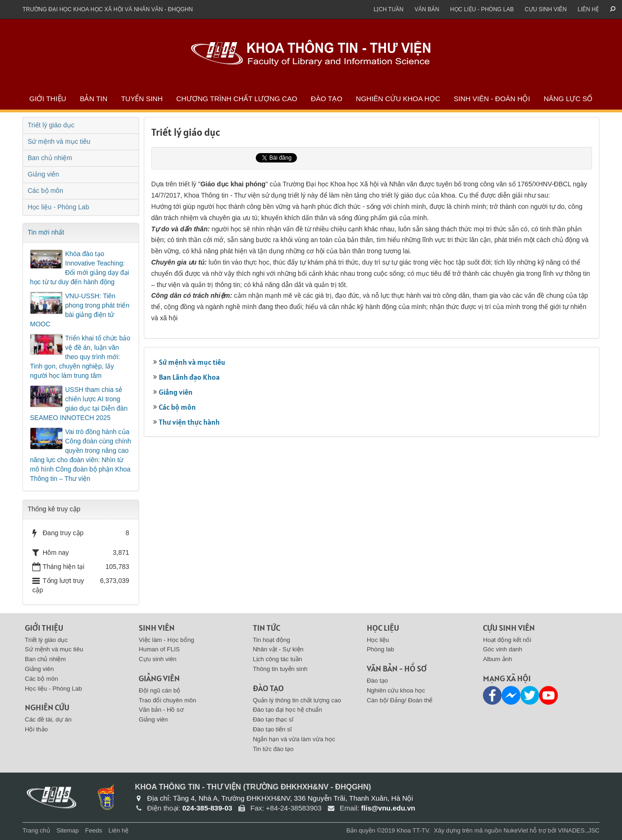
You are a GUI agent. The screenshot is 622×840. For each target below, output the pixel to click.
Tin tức (267, 628)
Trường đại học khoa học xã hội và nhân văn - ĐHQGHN (108, 9)
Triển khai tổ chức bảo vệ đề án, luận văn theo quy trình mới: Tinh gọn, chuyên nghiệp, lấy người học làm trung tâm (80, 357)
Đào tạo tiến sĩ (272, 729)
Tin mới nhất (46, 232)
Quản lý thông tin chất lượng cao (297, 700)
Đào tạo (327, 99)
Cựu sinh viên (546, 9)
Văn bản (427, 9)
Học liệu (383, 628)
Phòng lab (381, 649)
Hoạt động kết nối (507, 640)
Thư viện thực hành (189, 422)
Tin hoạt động (272, 640)
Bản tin (93, 99)
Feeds (94, 830)
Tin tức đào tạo (273, 749)
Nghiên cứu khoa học (398, 99)
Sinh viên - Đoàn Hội (492, 99)
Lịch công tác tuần (278, 659)
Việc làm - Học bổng (166, 640)
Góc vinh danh (503, 649)
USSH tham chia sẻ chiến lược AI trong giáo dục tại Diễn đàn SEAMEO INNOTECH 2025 (79, 404)
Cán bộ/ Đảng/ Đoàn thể (400, 700)
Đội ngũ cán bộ (159, 690)
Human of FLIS (159, 649)
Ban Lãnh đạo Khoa (189, 377)
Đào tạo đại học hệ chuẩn (288, 710)
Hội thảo (36, 729)
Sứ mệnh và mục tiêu (192, 362)
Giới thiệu (48, 99)
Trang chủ (36, 830)
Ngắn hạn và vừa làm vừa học (294, 739)
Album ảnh (497, 659)
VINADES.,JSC (579, 830)
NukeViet (516, 830)
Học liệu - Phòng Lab (482, 9)
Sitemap (67, 830)
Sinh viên (157, 628)
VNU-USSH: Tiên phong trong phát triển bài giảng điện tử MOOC (80, 310)
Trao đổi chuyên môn (167, 700)
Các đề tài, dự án (48, 719)
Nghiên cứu (47, 707)
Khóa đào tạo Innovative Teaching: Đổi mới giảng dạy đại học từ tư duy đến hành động (80, 268)
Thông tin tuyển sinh (280, 669)
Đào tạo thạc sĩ (273, 719)
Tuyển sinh (142, 99)
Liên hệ (588, 9)
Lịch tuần (389, 9)
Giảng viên (176, 392)
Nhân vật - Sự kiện (278, 649)
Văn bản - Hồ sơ (161, 710)
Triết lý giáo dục (51, 125)
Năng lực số (568, 99)
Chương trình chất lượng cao (237, 99)
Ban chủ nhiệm (50, 158)
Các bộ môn (177, 407)
